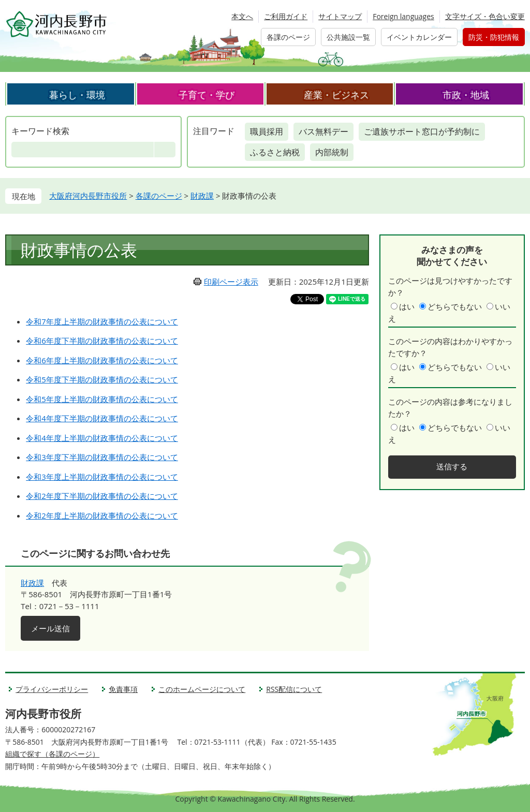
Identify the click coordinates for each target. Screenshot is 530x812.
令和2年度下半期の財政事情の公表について (102, 496)
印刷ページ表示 (231, 282)
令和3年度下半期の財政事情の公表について (102, 457)
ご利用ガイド (286, 16)
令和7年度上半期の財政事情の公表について (102, 321)
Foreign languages (403, 16)
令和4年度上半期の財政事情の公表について (102, 438)
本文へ (242, 16)
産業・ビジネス (336, 95)
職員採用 (267, 131)
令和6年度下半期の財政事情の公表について (102, 341)
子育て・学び (207, 95)
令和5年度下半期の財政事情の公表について (102, 379)
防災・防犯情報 (494, 37)
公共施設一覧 (348, 37)
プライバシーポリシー (52, 689)
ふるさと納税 (275, 152)
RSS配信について (294, 689)
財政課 (202, 196)
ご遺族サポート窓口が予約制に (422, 131)
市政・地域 (466, 95)
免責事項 (123, 689)
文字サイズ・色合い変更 (485, 16)
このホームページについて (202, 689)
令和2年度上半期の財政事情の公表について (102, 515)
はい (407, 306)
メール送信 (50, 628)
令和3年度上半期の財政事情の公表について (102, 477)
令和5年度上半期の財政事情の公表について (102, 399)
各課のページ (288, 37)
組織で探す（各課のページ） (52, 754)
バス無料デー (323, 131)
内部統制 (332, 152)
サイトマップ (340, 16)
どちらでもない (455, 306)
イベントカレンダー (419, 37)
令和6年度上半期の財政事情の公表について (102, 360)
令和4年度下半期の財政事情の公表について (102, 418)
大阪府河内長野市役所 (88, 196)
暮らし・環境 (77, 95)
